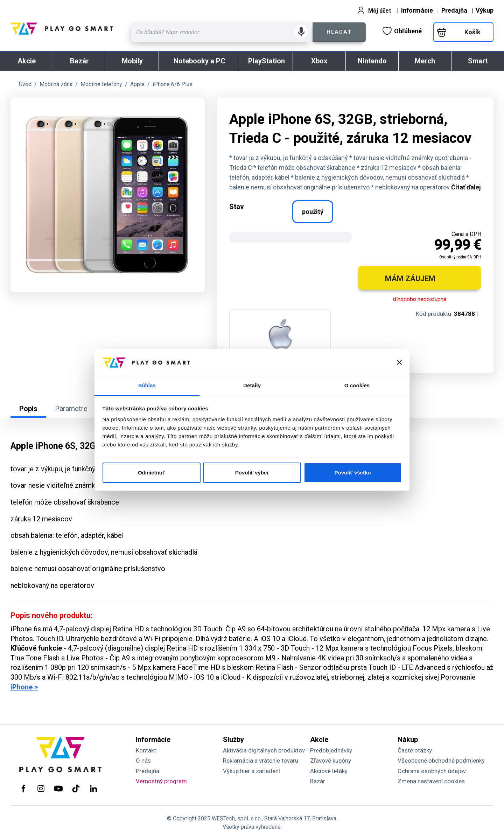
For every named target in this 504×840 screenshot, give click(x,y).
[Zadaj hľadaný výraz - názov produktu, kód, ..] (222, 32)
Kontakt (146, 750)
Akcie (27, 61)
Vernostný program (161, 781)
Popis (28, 409)
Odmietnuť (151, 473)
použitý (313, 212)
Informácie (417, 10)
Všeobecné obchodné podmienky (441, 761)
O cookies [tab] (357, 385)
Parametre (71, 409)
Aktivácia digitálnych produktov (264, 750)
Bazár (79, 61)
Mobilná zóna (56, 84)
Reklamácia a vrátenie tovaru (261, 761)
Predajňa (454, 10)
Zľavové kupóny (331, 761)
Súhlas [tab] (147, 385)
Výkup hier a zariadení (251, 771)
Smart (478, 61)
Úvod (25, 84)
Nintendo (372, 61)
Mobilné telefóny (101, 84)
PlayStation (267, 61)
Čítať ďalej (466, 187)
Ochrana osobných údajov (432, 771)
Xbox (319, 61)
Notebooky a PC (199, 61)
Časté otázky (415, 750)
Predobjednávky (331, 750)
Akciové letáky (329, 771)
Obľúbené (402, 31)
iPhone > (24, 687)
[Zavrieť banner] (399, 362)
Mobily (132, 61)
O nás (143, 761)
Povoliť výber (252, 473)
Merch (425, 61)
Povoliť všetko (353, 473)
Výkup (485, 10)
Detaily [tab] (252, 385)
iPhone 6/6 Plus (173, 84)
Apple (137, 84)
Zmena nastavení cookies (431, 781)
